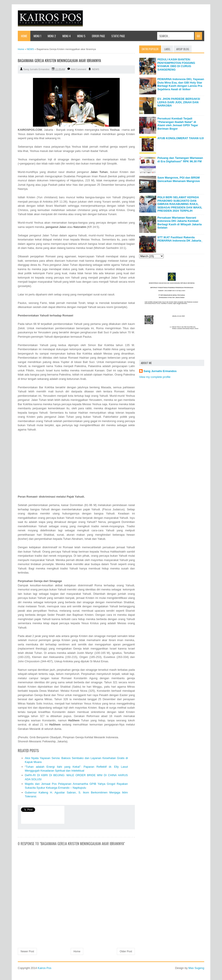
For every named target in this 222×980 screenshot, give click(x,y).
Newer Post (27, 951)
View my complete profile (155, 377)
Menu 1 (37, 36)
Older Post (126, 951)
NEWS (95, 69)
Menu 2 (52, 36)
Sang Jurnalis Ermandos (160, 371)
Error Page (98, 36)
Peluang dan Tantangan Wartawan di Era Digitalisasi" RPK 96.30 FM (180, 160)
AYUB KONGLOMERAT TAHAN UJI (181, 138)
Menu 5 (81, 36)
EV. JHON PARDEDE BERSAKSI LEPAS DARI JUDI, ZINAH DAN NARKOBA (179, 102)
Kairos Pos (45, 968)
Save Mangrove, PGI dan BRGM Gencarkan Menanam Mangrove (179, 179)
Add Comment (78, 69)
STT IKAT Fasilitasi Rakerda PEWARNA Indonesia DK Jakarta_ (180, 239)
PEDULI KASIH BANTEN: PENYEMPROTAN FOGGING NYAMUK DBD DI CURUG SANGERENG (176, 64)
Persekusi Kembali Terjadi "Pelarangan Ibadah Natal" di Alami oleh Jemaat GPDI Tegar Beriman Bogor (178, 124)
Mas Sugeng (196, 968)
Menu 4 (67, 36)
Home (24, 36)
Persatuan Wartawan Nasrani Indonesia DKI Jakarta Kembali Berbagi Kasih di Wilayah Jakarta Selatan (180, 223)
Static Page (118, 36)
